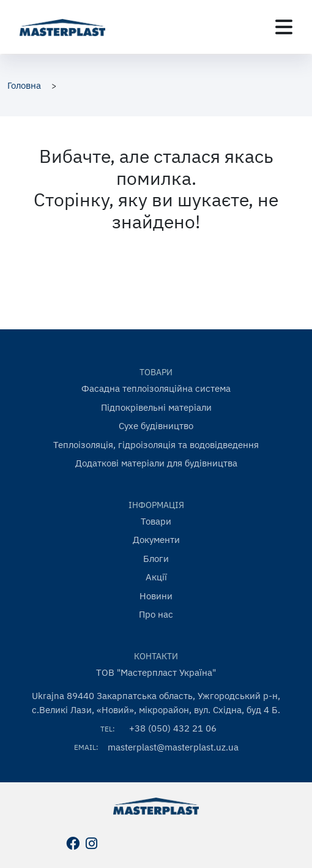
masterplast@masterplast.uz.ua (173, 747)
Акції (156, 577)
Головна (24, 85)
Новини (156, 596)
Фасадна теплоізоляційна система (156, 388)
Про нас (156, 614)
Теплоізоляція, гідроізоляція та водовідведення (156, 445)
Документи (156, 540)
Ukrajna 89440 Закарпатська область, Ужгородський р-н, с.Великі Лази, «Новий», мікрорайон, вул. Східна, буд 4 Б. (156, 703)
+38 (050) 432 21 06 (173, 728)
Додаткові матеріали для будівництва (156, 463)
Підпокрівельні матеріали (156, 407)
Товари (156, 521)
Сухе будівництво (156, 426)
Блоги (156, 559)
